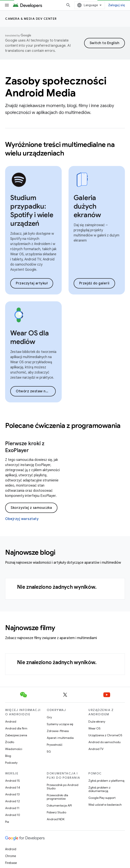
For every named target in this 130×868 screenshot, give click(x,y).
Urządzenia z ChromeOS (105, 735)
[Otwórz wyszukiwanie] (68, 5)
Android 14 (13, 787)
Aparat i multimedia (60, 738)
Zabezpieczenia (16, 735)
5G (49, 751)
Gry (49, 717)
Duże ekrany (97, 722)
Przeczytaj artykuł (32, 283)
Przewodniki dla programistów (57, 797)
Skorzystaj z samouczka (31, 508)
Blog (8, 756)
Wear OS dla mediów (29, 337)
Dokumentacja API (59, 805)
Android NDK (56, 819)
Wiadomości (14, 749)
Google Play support (102, 798)
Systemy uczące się (60, 724)
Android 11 (12, 808)
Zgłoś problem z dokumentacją (99, 789)
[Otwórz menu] (7, 5)
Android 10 (13, 815)
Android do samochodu (104, 742)
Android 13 (12, 794)
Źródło (10, 742)
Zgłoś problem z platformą (106, 781)
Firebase (11, 863)
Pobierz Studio (56, 812)
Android (11, 722)
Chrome (11, 856)
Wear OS (94, 728)
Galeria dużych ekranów (87, 206)
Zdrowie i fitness (58, 731)
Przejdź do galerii (94, 283)
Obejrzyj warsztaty (22, 519)
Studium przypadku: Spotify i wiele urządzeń (32, 211)
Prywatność (55, 745)
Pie (7, 822)
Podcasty (11, 763)
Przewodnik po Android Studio (63, 787)
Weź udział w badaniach (105, 805)
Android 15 (12, 781)
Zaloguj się (117, 5)
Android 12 (12, 801)
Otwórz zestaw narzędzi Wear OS (36, 391)
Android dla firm (16, 728)
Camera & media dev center (31, 19)
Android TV (96, 749)
